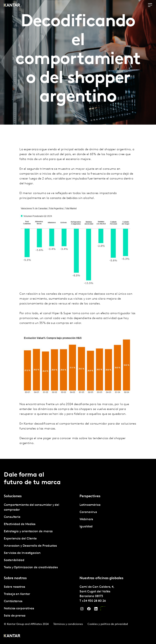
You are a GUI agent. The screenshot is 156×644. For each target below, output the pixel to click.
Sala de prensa (15, 616)
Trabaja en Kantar (17, 594)
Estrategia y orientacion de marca (28, 531)
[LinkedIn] (96, 610)
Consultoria (12, 517)
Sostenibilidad (14, 560)
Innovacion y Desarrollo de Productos (30, 546)
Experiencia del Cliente (20, 539)
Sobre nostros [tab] (15, 578)
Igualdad (86, 527)
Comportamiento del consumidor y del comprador (32, 507)
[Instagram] (82, 610)
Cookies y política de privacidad (108, 624)
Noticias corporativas (19, 609)
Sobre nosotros (14, 587)
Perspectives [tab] (90, 496)
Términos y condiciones (68, 624)
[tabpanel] (40, 536)
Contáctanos (13, 601)
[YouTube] (103, 610)
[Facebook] (89, 610)
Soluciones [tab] (13, 496)
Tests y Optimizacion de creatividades (31, 567)
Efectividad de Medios (20, 524)
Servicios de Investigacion (22, 553)
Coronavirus (88, 512)
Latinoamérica (90, 505)
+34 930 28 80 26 (94, 601)
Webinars (86, 519)
